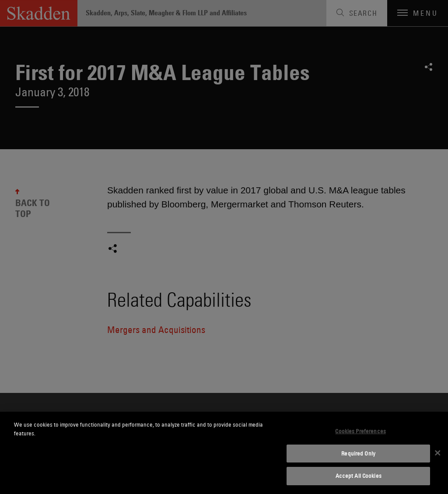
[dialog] (224, 453)
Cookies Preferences (360, 431)
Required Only (358, 453)
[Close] (437, 453)
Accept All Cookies (359, 476)
